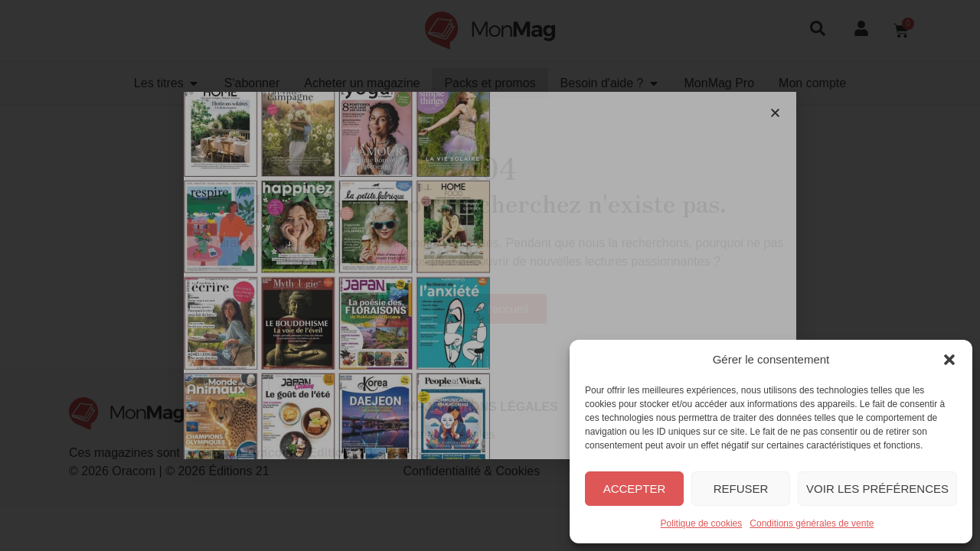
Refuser (741, 489)
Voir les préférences (877, 489)
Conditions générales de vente (812, 523)
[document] (490, 275)
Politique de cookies (702, 523)
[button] (949, 360)
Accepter (635, 489)
